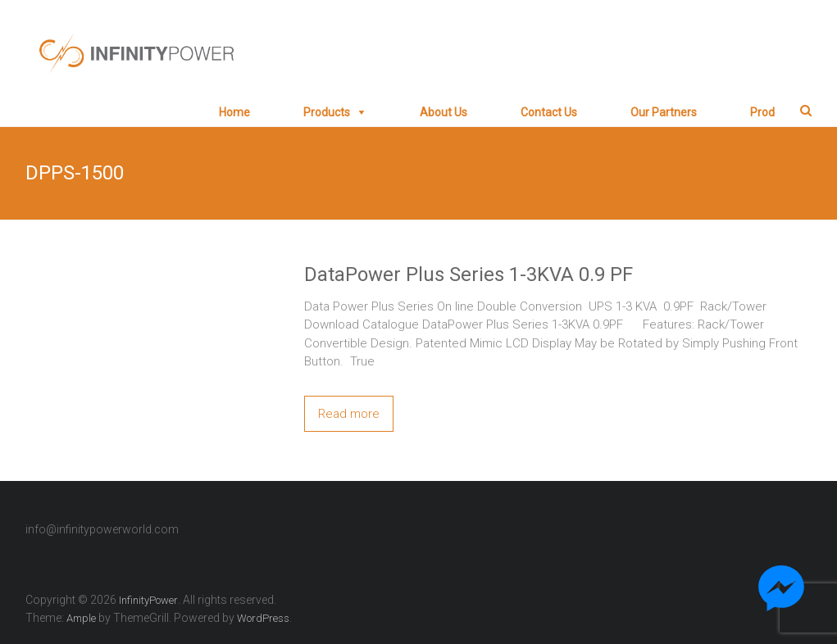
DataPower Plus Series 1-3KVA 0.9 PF (469, 274)
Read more (349, 414)
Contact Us (549, 112)
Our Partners (664, 112)
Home (234, 112)
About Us (444, 112)
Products (327, 112)
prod (762, 112)
